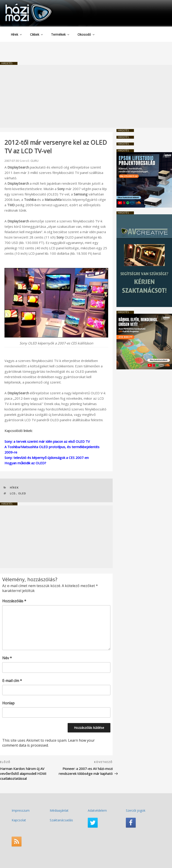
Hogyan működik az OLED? (25, 463)
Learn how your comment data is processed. (48, 743)
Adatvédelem (97, 810)
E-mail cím (12, 681)
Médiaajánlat (59, 810)
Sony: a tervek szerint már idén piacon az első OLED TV (47, 441)
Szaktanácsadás (61, 820)
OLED (22, 493)
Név (7, 658)
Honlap (8, 703)
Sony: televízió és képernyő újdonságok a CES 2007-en (47, 458)
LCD (13, 493)
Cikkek (37, 34)
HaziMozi (22, 5)
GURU (34, 161)
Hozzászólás (14, 601)
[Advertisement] (86, 96)
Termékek (60, 34)
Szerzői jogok (136, 810)
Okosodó (86, 34)
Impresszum (21, 810)
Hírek (17, 34)
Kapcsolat (19, 820)
